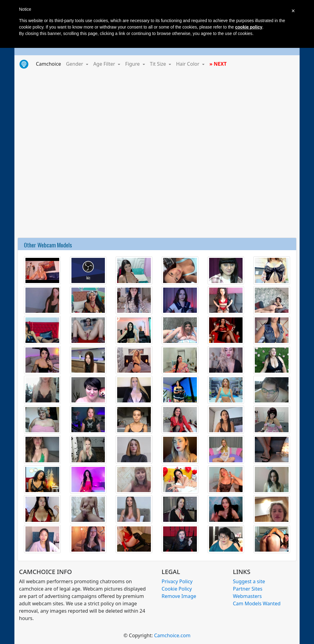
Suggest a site (249, 581)
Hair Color (188, 64)
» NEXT (218, 64)
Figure (133, 64)
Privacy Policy (177, 581)
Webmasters (247, 596)
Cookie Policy (177, 589)
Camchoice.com (172, 635)
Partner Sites (248, 589)
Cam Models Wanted (257, 603)
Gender (75, 64)
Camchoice (50, 64)
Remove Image (179, 596)
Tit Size (159, 64)
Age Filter (105, 64)
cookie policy (249, 27)
